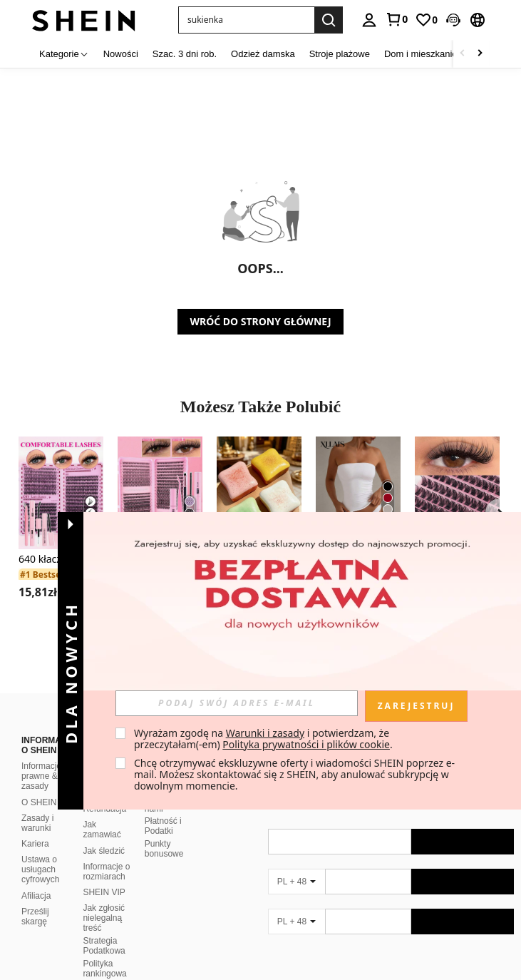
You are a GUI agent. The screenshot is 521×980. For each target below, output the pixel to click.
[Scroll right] (480, 54)
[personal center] (369, 20)
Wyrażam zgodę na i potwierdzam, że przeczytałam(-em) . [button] (263, 739)
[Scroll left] (463, 54)
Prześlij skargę (35, 917)
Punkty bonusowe (164, 849)
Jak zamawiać (102, 830)
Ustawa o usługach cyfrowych (40, 869)
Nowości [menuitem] (121, 54)
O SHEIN (39, 802)
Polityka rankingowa (104, 969)
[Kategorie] (64, 54)
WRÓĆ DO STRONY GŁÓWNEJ (260, 321)
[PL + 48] (296, 882)
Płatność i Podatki (163, 826)
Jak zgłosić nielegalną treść (104, 918)
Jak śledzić (104, 851)
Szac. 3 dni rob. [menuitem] (185, 54)
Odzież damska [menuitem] (263, 54)
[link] (396, 19)
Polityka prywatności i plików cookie (306, 744)
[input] (237, 703)
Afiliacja (36, 896)
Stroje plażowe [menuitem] (340, 54)
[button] (453, 20)
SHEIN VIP (104, 892)
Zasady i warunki (37, 823)
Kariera (35, 844)
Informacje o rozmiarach (106, 872)
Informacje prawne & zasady (41, 776)
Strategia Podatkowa (104, 946)
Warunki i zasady (265, 733)
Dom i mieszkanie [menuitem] (421, 54)
